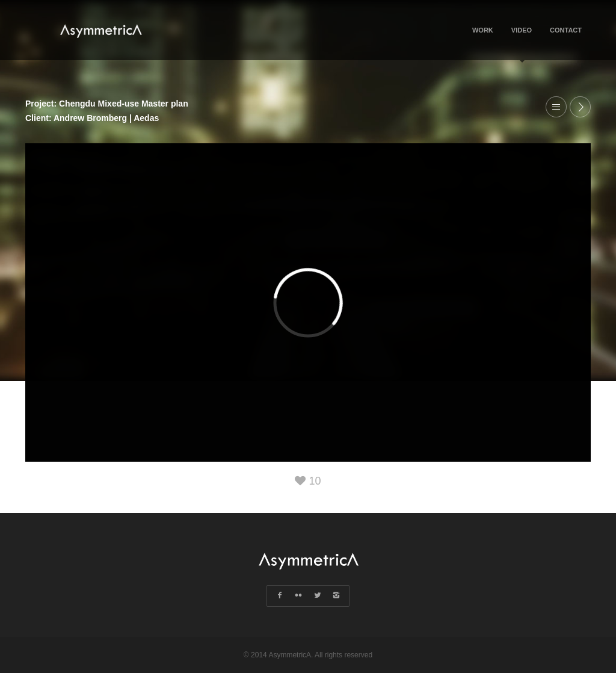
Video (522, 43)
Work (483, 30)
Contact (566, 30)
